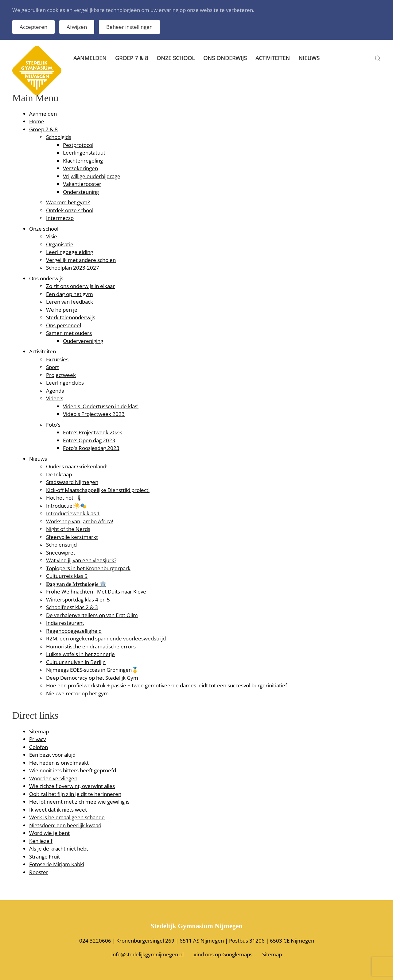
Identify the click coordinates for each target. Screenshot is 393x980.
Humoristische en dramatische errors (91, 646)
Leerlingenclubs (65, 383)
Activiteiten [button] (273, 58)
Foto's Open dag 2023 (89, 440)
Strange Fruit (45, 857)
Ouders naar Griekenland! (77, 466)
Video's (55, 398)
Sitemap (39, 731)
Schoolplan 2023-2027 (73, 268)
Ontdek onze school (70, 210)
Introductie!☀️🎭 (66, 506)
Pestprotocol (78, 145)
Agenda (55, 391)
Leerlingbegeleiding (70, 252)
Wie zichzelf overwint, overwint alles (72, 786)
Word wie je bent (49, 833)
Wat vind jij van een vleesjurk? (81, 560)
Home (37, 121)
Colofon (39, 747)
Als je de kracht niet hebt (59, 849)
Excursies (57, 359)
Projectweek (61, 375)
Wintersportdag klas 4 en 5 (78, 600)
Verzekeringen (80, 168)
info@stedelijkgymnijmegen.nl (148, 955)
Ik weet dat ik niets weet (58, 810)
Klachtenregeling (83, 161)
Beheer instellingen (129, 27)
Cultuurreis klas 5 (67, 576)
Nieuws (309, 58)
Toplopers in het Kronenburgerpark (88, 568)
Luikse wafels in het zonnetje (80, 654)
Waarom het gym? (68, 202)
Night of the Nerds (68, 529)
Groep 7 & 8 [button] (132, 58)
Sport (53, 367)
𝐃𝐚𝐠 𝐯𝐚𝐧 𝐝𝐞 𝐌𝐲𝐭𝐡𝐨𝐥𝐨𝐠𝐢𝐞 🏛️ (76, 584)
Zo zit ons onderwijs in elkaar (80, 286)
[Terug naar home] (37, 58)
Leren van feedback (70, 302)
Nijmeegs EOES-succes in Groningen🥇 (92, 670)
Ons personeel (64, 325)
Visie (52, 236)
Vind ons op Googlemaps (223, 955)
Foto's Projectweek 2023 (92, 432)
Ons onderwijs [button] (225, 58)
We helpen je (62, 310)
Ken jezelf (41, 841)
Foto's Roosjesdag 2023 (91, 448)
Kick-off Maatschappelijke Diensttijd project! (98, 490)
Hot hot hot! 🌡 (64, 498)
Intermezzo (60, 218)
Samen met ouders (69, 333)
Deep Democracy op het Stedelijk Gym (92, 678)
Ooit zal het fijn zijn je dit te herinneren (75, 794)
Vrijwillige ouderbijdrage (92, 176)
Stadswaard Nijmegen (72, 482)
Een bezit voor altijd (52, 755)
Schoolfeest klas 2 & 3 (72, 607)
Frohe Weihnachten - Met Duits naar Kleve (96, 592)
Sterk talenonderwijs (71, 317)
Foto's (53, 425)
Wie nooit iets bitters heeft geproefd (73, 770)
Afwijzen (77, 27)
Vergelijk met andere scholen (81, 260)
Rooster (39, 872)
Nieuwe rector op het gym (77, 693)
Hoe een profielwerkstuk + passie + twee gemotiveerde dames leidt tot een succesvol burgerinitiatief (167, 685)
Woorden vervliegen (53, 778)
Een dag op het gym (70, 294)
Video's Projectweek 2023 (94, 414)
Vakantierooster (82, 184)
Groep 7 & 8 (43, 129)
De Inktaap (59, 474)
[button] (378, 58)
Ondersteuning (81, 192)
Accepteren (33, 27)
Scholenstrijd (61, 545)
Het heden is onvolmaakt (59, 763)
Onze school (44, 229)
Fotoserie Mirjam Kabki (57, 864)
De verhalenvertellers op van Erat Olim (92, 615)
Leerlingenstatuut (84, 153)
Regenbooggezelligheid (74, 631)
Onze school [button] (176, 58)
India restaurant (65, 623)
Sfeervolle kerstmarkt (72, 537)
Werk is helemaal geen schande (67, 817)
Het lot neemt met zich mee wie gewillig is (79, 802)
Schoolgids (59, 137)
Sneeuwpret (61, 553)
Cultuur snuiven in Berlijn (76, 662)
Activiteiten (43, 351)
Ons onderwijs (46, 278)
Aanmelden (90, 58)
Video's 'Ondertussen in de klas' (101, 406)
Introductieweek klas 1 (73, 513)
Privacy (38, 739)
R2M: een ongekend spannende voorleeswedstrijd (106, 638)
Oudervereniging (83, 341)
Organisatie (60, 244)
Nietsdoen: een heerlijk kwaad (65, 825)
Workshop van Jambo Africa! (80, 521)
